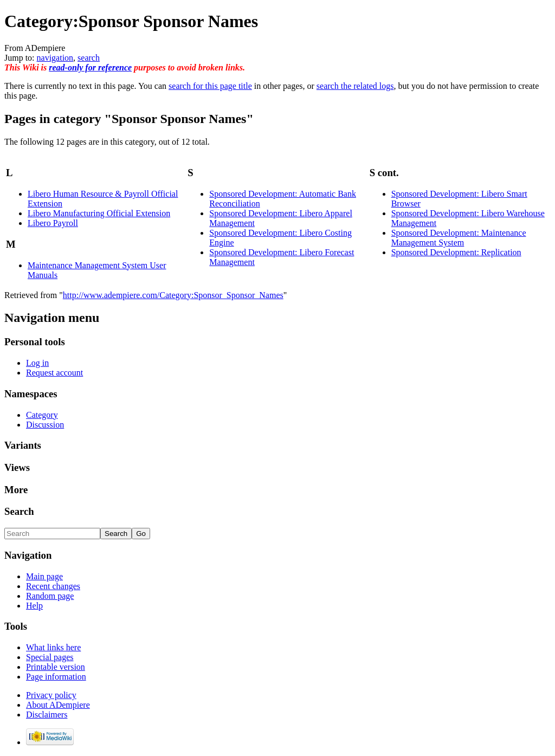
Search (19, 511)
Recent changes (53, 586)
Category (42, 415)
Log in (37, 363)
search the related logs (355, 86)
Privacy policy (51, 695)
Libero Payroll (53, 223)
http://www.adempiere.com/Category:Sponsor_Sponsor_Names (173, 295)
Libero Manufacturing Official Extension (99, 213)
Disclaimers (47, 715)
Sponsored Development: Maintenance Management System (459, 238)
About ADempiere (58, 705)
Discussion (45, 425)
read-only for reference (90, 67)
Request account (54, 373)
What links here (53, 647)
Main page (44, 576)
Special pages (50, 657)
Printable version (56, 667)
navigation (55, 58)
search (89, 58)
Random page (50, 596)
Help (34, 606)
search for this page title (210, 86)
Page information (56, 677)
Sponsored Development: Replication (456, 252)
